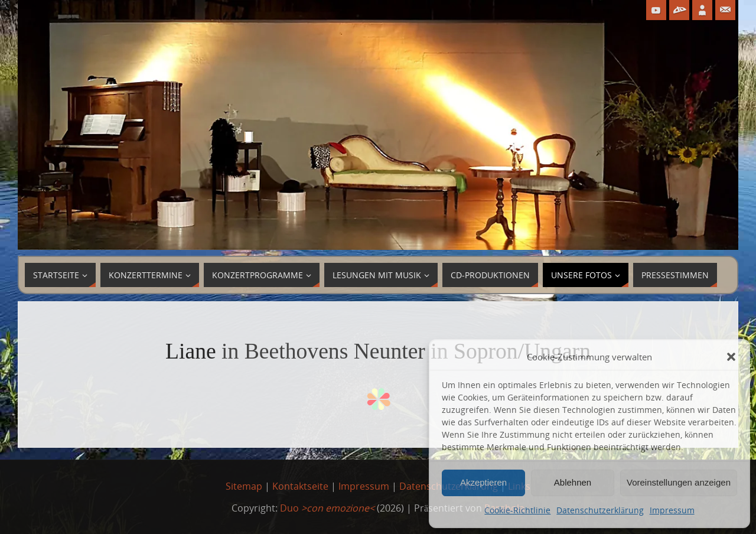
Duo (327, 508)
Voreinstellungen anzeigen (679, 482)
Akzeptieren (483, 482)
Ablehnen (573, 482)
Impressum (672, 510)
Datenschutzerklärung (600, 510)
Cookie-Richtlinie (517, 510)
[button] (731, 357)
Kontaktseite (300, 486)
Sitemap (244, 486)
